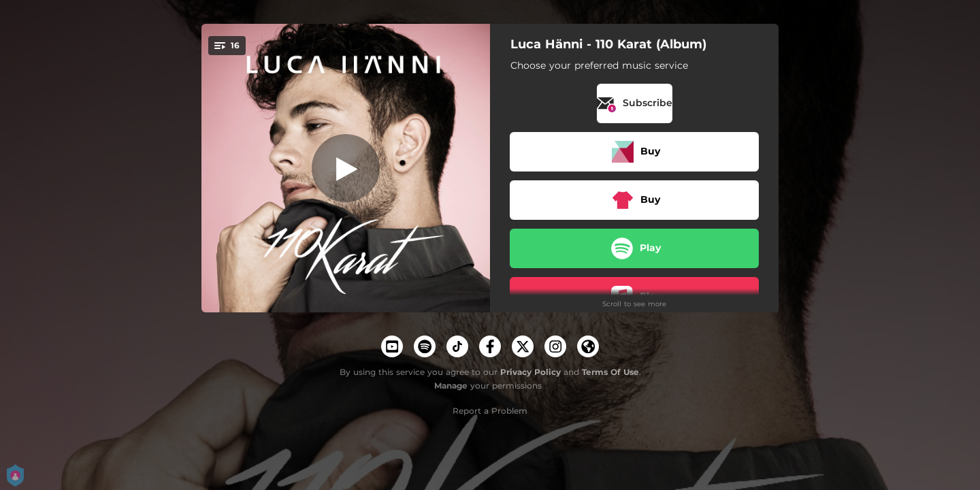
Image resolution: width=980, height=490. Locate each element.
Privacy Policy (530, 372)
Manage (451, 386)
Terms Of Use (610, 372)
